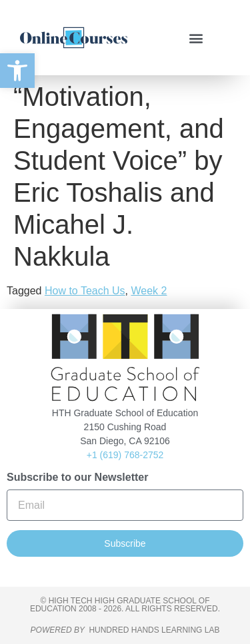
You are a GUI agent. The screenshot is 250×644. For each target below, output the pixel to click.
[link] (17, 71)
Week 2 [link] (149, 291)
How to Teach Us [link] (85, 291)
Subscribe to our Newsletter (78, 478)
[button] (196, 38)
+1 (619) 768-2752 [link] (125, 455)
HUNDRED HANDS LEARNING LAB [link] (154, 630)
